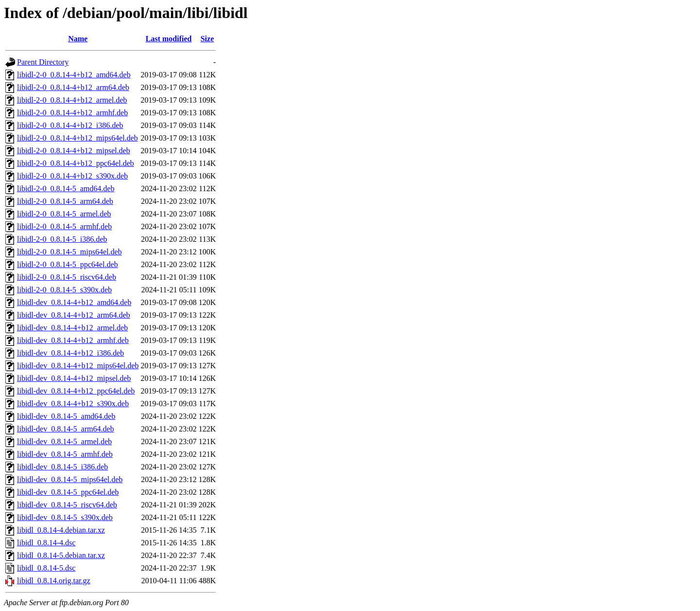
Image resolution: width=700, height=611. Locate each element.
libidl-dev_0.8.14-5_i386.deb (62, 467)
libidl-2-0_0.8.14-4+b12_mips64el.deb (78, 138)
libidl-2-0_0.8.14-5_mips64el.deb (70, 252)
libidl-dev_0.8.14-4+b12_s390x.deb (73, 404)
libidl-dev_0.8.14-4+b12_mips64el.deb (78, 366)
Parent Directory (43, 62)
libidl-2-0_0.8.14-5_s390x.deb (64, 290)
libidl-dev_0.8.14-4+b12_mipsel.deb (74, 378)
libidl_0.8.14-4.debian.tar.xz (61, 530)
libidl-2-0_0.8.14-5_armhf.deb (64, 226)
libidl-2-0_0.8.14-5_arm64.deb (65, 201)
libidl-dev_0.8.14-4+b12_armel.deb (72, 328)
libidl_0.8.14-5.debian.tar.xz (61, 555)
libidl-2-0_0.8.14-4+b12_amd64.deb (74, 75)
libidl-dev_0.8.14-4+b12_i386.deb (70, 353)
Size (207, 39)
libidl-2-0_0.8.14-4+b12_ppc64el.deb (76, 163)
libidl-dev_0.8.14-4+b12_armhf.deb (73, 340)
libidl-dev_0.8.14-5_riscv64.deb (67, 505)
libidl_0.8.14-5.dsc (46, 568)
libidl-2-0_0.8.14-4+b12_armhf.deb (72, 113)
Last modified (169, 39)
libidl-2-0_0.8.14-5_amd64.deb (66, 189)
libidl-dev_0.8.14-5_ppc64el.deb (68, 492)
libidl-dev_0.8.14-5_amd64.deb (66, 416)
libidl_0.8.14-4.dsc (46, 543)
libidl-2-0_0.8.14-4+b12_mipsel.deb (74, 151)
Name (78, 39)
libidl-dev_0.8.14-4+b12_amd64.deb (74, 302)
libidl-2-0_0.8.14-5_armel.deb (64, 214)
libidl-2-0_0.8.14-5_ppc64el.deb (68, 264)
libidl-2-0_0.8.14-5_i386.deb (62, 239)
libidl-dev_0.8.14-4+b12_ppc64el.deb (76, 391)
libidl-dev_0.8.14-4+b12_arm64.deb (74, 315)
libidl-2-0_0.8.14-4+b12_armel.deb (72, 100)
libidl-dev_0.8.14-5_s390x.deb (65, 517)
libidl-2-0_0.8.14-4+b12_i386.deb (70, 125)
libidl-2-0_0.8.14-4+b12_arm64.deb (73, 87)
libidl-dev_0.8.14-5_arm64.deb (66, 429)
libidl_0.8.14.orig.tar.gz (54, 581)
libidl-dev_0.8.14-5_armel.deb (64, 441)
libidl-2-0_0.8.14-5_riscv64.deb (67, 277)
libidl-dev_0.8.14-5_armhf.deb (65, 454)
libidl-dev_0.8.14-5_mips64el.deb (70, 479)
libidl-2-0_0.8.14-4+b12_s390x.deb (72, 176)
